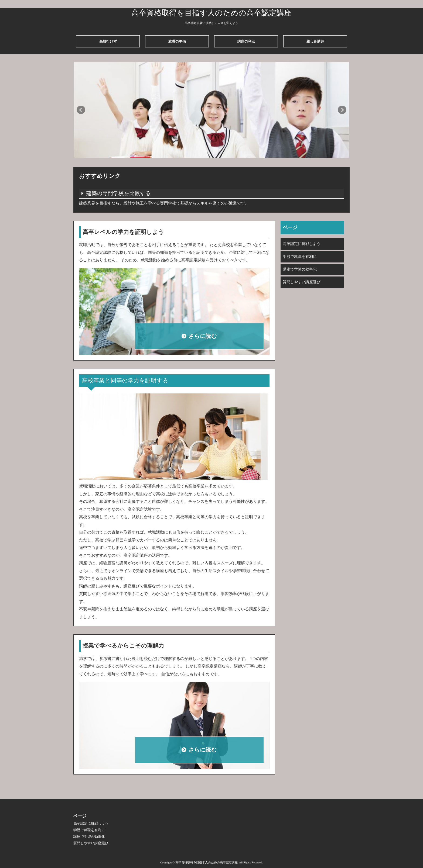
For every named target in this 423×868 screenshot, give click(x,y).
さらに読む (203, 336)
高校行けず (108, 41)
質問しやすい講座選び (302, 282)
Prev (81, 110)
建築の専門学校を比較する (118, 193)
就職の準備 (177, 41)
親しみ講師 (315, 41)
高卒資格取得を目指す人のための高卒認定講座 (211, 13)
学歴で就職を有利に (300, 257)
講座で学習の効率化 (300, 269)
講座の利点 (246, 41)
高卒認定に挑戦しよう (302, 244)
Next (342, 110)
